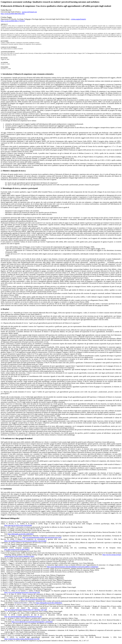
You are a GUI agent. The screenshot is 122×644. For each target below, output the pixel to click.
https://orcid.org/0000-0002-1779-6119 (13, 21)
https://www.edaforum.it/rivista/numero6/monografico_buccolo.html (25, 541)
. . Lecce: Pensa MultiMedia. (54, 635)
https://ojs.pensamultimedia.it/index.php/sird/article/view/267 (23, 617)
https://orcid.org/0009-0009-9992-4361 (13, 14)
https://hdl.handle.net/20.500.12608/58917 (21, 534)
